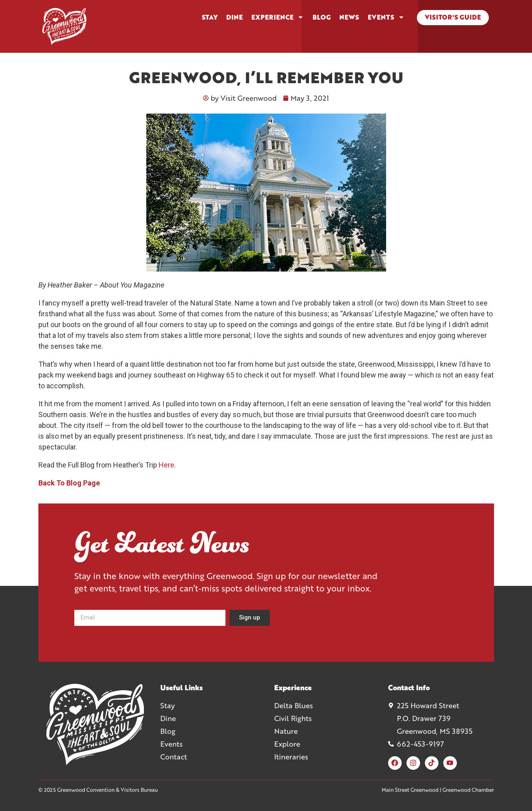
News (349, 17)
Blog (322, 17)
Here (166, 465)
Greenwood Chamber (468, 790)
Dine (234, 17)
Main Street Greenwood (410, 790)
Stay (210, 17)
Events (386, 17)
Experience (278, 17)
